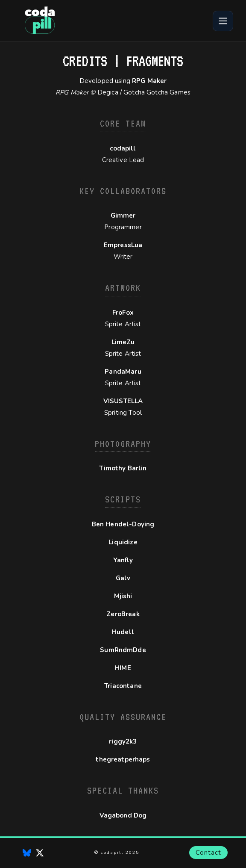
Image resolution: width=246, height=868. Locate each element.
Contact (208, 853)
